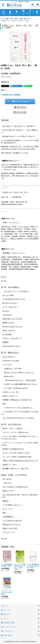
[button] (3, 5)
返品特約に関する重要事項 (11, 95)
